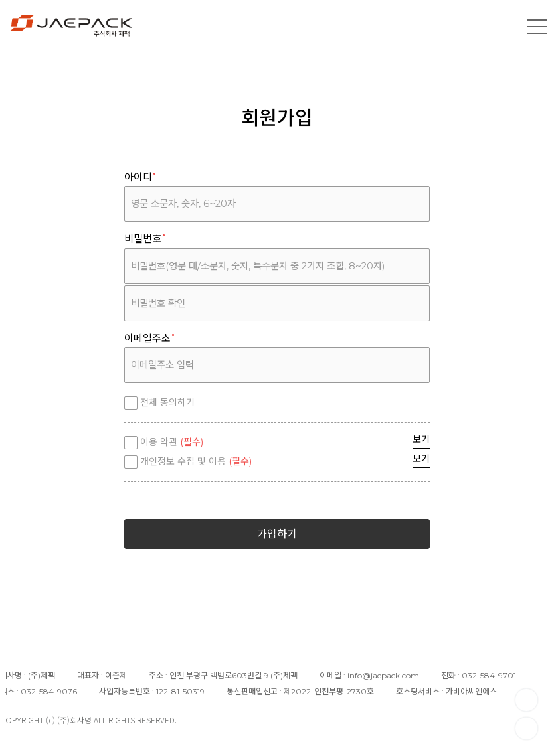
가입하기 (277, 534)
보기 (421, 439)
